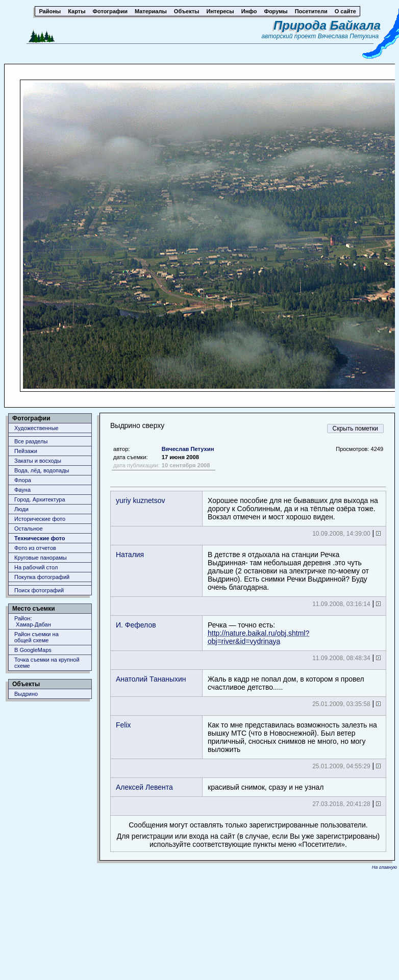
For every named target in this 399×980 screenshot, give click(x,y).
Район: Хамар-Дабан (33, 621)
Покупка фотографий (42, 577)
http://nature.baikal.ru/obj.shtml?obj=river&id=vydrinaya (258, 637)
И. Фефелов (136, 625)
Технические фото (40, 538)
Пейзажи (26, 451)
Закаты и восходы (38, 461)
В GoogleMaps (33, 650)
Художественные (36, 428)
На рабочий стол (36, 567)
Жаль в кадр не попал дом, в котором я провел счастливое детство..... (286, 683)
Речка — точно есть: (258, 633)
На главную (384, 867)
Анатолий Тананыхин (151, 679)
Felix (123, 725)
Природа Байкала (327, 25)
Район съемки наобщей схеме (36, 637)
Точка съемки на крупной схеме (47, 663)
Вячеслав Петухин (188, 449)
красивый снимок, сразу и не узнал (266, 787)
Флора (23, 480)
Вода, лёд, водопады (42, 470)
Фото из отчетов (35, 548)
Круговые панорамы (41, 558)
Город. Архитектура (40, 499)
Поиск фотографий (39, 590)
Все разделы (31, 441)
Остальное (29, 529)
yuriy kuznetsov (140, 500)
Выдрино (26, 694)
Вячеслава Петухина (348, 36)
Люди (21, 509)
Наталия (130, 555)
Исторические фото (40, 519)
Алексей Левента (144, 787)
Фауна (22, 490)
